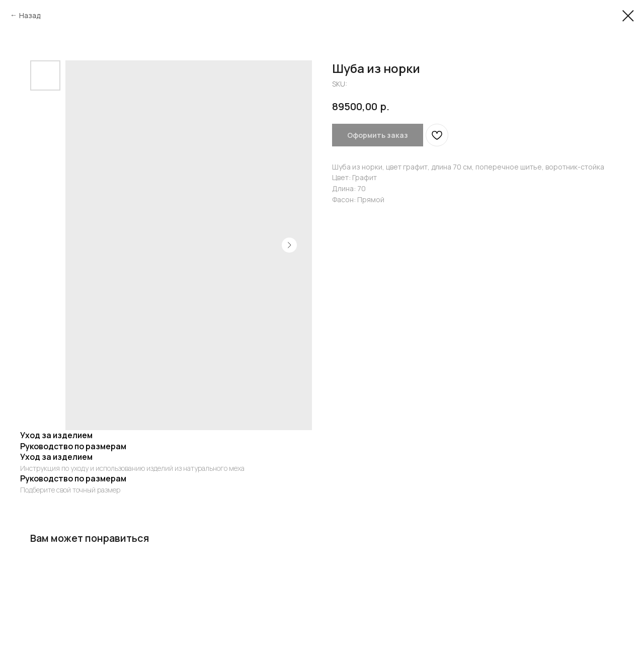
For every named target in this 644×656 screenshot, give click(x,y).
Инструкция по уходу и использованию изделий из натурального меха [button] (132, 468)
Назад (30, 15)
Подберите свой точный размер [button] (70, 490)
